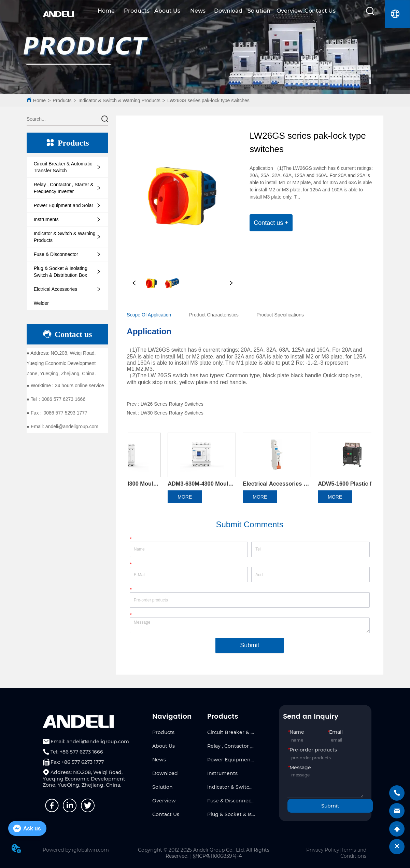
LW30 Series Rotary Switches (172, 413)
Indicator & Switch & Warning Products (119, 100)
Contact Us (320, 11)
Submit (250, 645)
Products (137, 11)
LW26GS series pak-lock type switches (208, 100)
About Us (167, 11)
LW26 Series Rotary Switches (172, 404)
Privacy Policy (323, 850)
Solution (259, 11)
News (198, 11)
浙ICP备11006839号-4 (217, 856)
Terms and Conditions (353, 853)
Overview (289, 11)
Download (228, 11)
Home (106, 11)
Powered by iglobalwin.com (76, 850)
